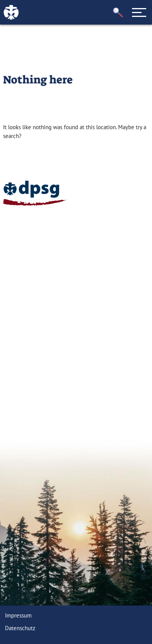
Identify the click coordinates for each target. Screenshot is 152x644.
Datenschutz (20, 628)
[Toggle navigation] (139, 12)
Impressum (18, 615)
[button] (118, 12)
